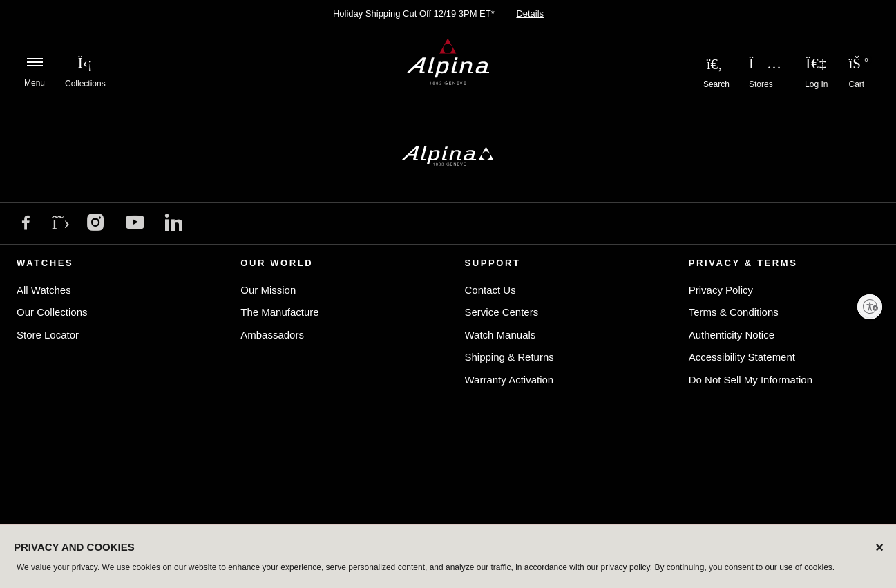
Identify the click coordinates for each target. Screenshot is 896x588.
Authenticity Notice (732, 335)
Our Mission (268, 290)
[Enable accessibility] (870, 307)
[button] (85, 62)
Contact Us (490, 290)
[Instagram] (96, 224)
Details (530, 13)
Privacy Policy (721, 290)
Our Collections (52, 312)
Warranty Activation (509, 380)
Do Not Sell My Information (751, 380)
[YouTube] (135, 225)
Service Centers (502, 312)
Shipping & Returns (509, 357)
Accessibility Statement (742, 357)
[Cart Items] (857, 66)
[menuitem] (85, 62)
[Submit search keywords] (715, 64)
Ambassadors (272, 335)
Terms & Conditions (734, 312)
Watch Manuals (501, 335)
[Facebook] (26, 224)
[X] (61, 222)
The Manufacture (279, 312)
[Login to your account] (816, 64)
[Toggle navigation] (35, 62)
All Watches (44, 290)
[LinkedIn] (174, 224)
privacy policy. (627, 567)
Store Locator (48, 335)
